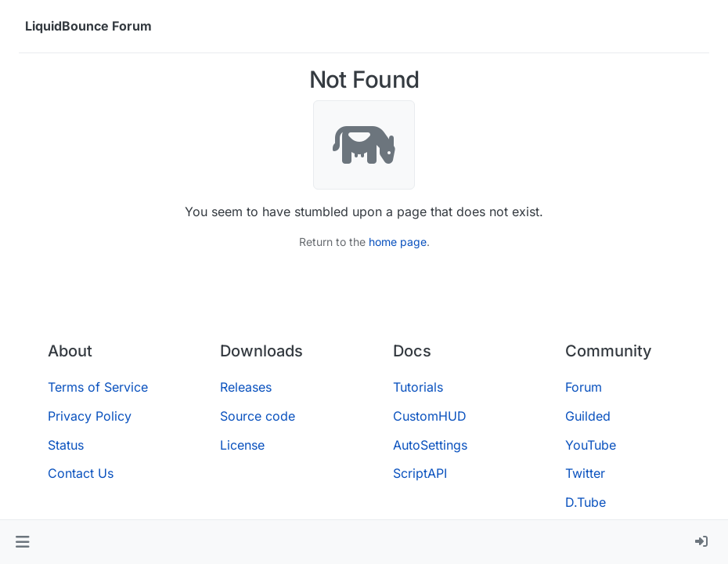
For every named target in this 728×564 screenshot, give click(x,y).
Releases (246, 387)
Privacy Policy (90, 416)
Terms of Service (98, 387)
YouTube (591, 445)
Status (66, 445)
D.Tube (586, 502)
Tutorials (418, 387)
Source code (258, 416)
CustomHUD (430, 416)
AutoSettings (430, 445)
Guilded (588, 416)
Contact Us (81, 473)
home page (398, 242)
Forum (584, 387)
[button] (22, 542)
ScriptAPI (420, 473)
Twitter (585, 473)
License (242, 445)
